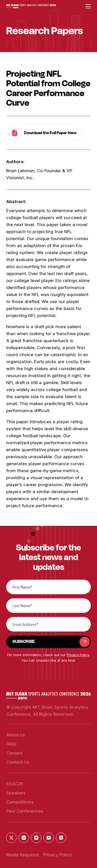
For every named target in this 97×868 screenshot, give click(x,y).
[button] (31, 6)
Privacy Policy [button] (78, 655)
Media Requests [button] (23, 855)
